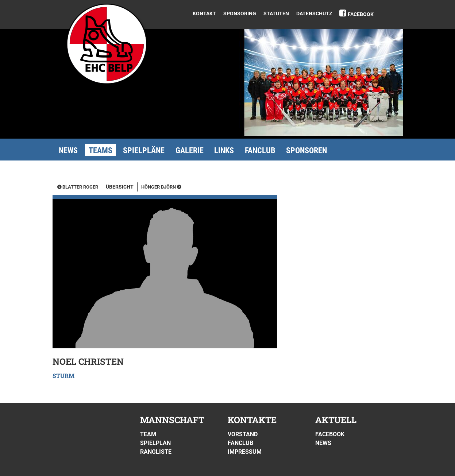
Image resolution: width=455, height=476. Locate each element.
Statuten (276, 13)
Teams (101, 150)
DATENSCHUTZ (314, 13)
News (68, 150)
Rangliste (156, 452)
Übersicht (120, 187)
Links (224, 150)
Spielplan (155, 443)
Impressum (245, 452)
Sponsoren (306, 150)
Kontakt (204, 13)
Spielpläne (144, 150)
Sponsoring (240, 13)
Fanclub (260, 150)
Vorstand (243, 434)
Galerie (190, 150)
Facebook (361, 14)
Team (148, 434)
